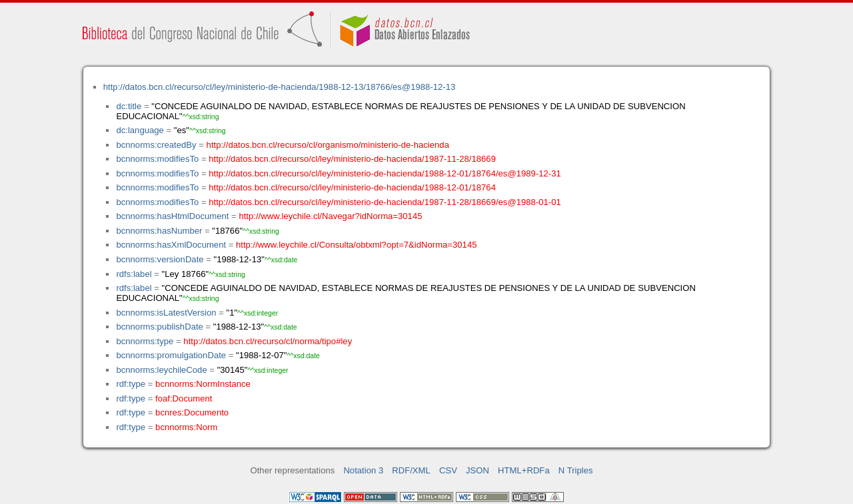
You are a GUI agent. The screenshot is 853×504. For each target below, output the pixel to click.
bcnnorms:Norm (186, 427)
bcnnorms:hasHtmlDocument (172, 216)
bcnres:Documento (192, 412)
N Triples (576, 470)
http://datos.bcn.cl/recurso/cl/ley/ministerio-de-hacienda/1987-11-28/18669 (352, 159)
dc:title (129, 106)
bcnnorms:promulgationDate (171, 355)
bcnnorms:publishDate (159, 327)
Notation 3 (363, 470)
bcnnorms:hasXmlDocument (171, 245)
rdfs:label (134, 274)
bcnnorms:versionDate (160, 259)
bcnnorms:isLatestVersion (166, 313)
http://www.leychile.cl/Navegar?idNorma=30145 (330, 216)
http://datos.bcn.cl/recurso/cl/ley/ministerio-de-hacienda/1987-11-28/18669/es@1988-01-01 (385, 202)
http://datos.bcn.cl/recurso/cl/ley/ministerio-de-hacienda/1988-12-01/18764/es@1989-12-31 (385, 173)
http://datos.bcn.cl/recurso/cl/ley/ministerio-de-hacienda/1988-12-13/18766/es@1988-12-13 (280, 87)
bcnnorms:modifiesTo (157, 159)
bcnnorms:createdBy (156, 145)
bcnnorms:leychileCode (161, 370)
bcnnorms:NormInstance (203, 384)
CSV (448, 470)
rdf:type (131, 384)
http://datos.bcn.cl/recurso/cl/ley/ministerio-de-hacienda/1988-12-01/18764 (352, 187)
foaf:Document (184, 398)
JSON (477, 470)
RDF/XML (411, 470)
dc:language (140, 130)
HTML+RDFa (524, 470)
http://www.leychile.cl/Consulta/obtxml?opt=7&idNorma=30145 (356, 245)
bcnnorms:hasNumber (159, 231)
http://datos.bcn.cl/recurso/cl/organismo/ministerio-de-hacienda (328, 145)
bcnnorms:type (145, 341)
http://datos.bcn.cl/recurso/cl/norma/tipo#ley (268, 341)
